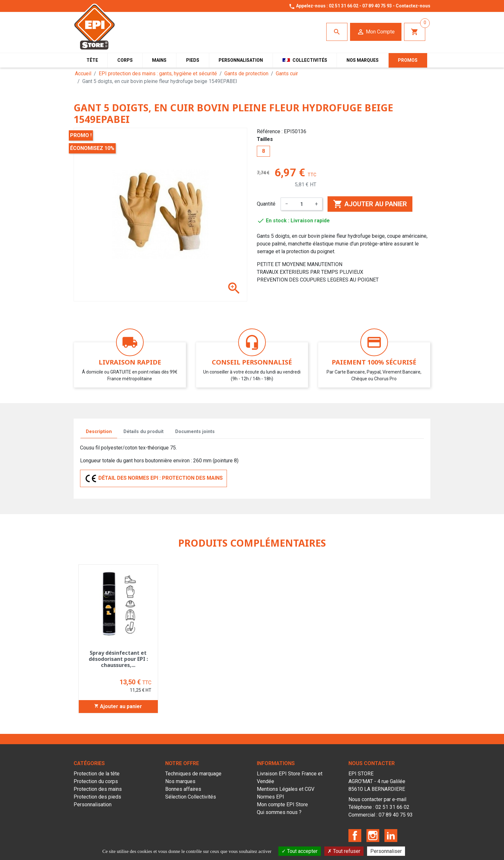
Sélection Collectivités (191, 797)
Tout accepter (300, 851)
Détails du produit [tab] (144, 432)
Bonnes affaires (183, 789)
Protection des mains (98, 789)
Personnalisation (93, 805)
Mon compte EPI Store (282, 805)
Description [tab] (99, 432)
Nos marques (180, 781)
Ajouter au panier (370, 204)
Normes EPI (270, 797)
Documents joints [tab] (195, 432)
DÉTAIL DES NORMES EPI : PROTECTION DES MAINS (153, 478)
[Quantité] (301, 204)
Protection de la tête (97, 774)
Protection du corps (96, 781)
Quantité (266, 204)
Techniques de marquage (193, 774)
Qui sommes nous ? (279, 812)
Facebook (355, 836)
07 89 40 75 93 (377, 6)
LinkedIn (391, 836)
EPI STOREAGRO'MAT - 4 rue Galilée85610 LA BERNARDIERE (377, 781)
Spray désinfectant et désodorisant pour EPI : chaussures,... (118, 659)
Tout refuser (344, 851)
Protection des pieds (97, 797)
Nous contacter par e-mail (377, 799)
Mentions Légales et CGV (286, 789)
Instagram (373, 836)
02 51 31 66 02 (344, 6)
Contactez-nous (413, 6)
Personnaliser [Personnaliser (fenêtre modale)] (386, 851)
